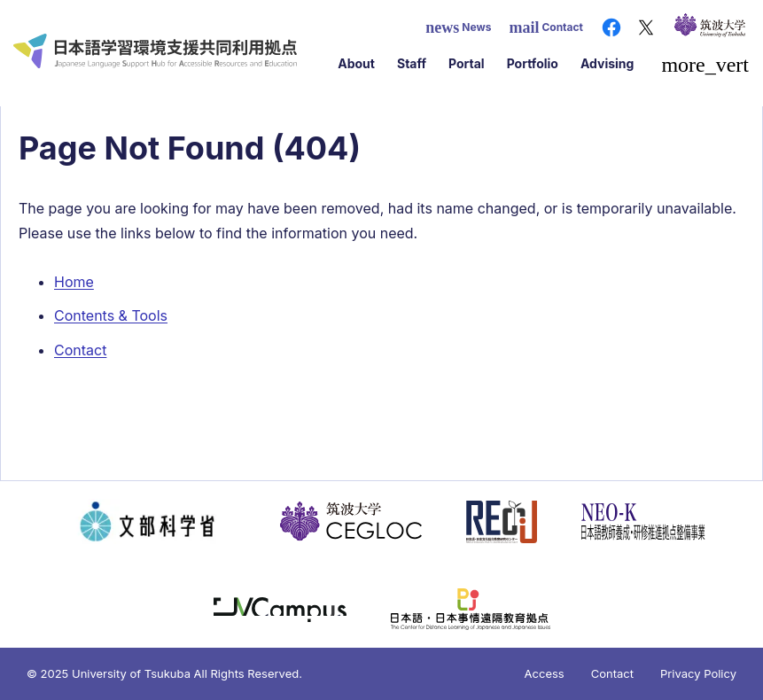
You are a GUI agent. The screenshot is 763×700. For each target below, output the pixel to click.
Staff (412, 63)
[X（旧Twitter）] (646, 27)
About (356, 63)
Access (545, 673)
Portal (467, 63)
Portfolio (533, 63)
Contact (546, 27)
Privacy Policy (698, 673)
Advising (607, 63)
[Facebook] (611, 27)
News (458, 27)
